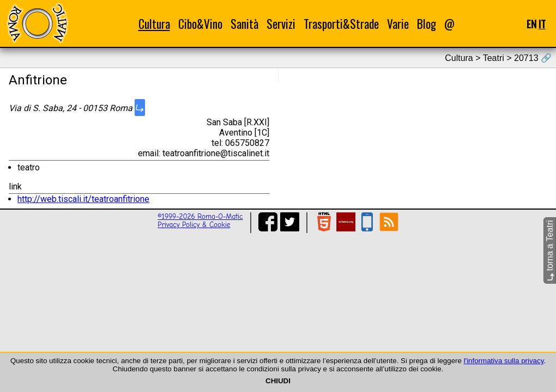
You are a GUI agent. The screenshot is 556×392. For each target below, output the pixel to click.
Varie (398, 24)
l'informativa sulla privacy (504, 361)
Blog (427, 24)
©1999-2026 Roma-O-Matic (200, 216)
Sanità (244, 24)
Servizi (281, 24)
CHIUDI (278, 381)
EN (531, 24)
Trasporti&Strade (341, 24)
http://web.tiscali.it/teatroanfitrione (83, 199)
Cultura (154, 24)
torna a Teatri (550, 250)
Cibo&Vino (200, 24)
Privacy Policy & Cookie (194, 225)
